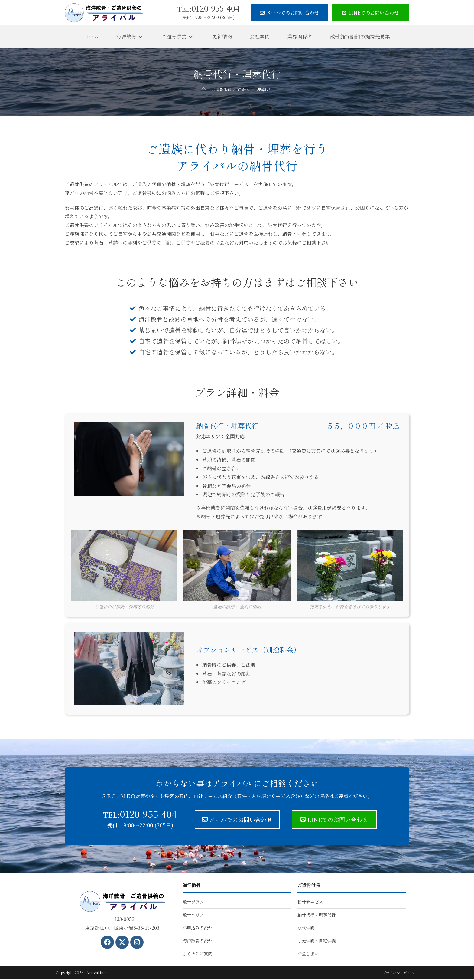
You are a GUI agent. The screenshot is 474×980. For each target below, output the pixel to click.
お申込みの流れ (197, 928)
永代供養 (306, 928)
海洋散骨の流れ (197, 941)
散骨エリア (193, 915)
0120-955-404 (209, 8)
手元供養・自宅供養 (317, 941)
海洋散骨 (192, 885)
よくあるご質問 (197, 954)
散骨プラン (193, 902)
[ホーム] (204, 89)
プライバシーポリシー (400, 973)
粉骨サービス (310, 902)
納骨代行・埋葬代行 (255, 89)
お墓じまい (308, 954)
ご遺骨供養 (310, 885)
